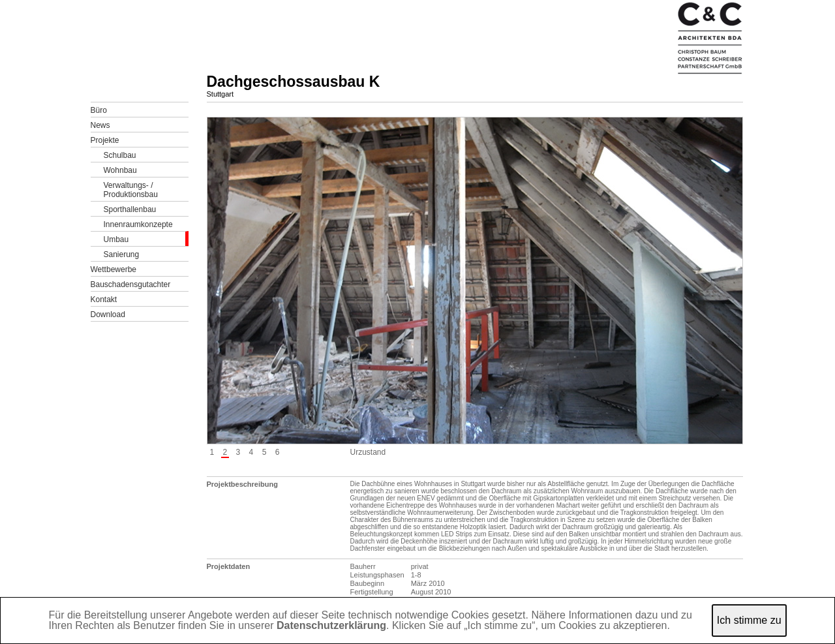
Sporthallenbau (130, 209)
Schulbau (120, 155)
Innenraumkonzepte (138, 224)
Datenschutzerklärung (331, 625)
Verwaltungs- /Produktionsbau (131, 190)
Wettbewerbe (114, 269)
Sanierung (122, 254)
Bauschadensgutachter (131, 284)
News (100, 125)
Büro (99, 110)
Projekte (105, 140)
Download (108, 314)
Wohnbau (120, 170)
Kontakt (104, 299)
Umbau (116, 239)
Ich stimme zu (749, 620)
